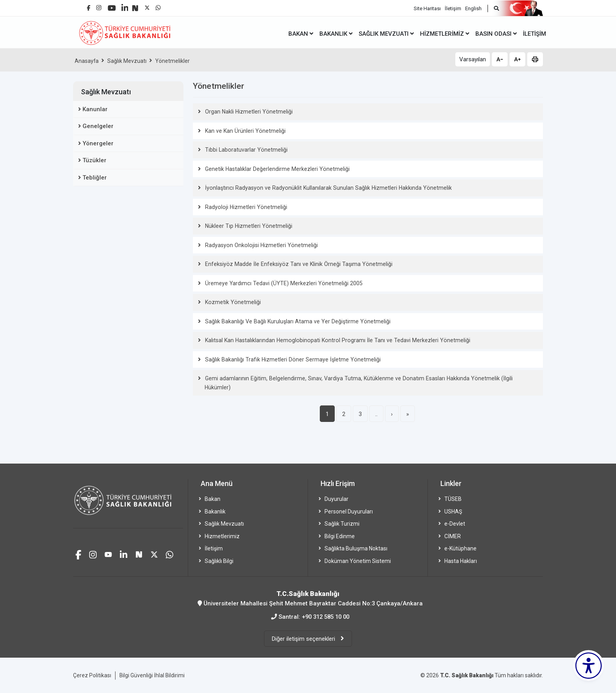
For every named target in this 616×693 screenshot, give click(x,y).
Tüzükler (94, 160)
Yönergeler (98, 143)
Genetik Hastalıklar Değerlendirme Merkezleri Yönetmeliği (276, 169)
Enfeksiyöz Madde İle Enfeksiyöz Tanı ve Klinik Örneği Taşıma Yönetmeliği (296, 264)
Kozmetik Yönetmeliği (232, 302)
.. (376, 414)
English (473, 8)
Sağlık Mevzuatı (127, 61)
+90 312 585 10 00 (325, 616)
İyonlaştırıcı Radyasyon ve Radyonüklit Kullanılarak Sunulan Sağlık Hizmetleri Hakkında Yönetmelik (325, 188)
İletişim (453, 8)
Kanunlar (95, 109)
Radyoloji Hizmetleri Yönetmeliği (245, 207)
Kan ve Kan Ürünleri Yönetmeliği (244, 131)
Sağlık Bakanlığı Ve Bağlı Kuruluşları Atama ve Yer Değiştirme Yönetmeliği (295, 321)
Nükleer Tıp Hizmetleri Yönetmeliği (247, 226)
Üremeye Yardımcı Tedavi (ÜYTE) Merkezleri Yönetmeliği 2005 (282, 283)
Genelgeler (98, 126)
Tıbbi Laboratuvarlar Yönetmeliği (245, 150)
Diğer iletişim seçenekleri (304, 638)
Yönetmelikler (173, 61)
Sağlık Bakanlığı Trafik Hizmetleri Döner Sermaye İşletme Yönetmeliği (291, 359)
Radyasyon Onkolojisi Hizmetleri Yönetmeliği (260, 245)
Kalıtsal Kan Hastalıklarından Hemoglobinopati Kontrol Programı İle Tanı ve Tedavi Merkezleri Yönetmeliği (334, 340)
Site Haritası (427, 8)
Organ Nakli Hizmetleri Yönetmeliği (248, 112)
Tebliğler (95, 178)
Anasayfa (87, 61)
